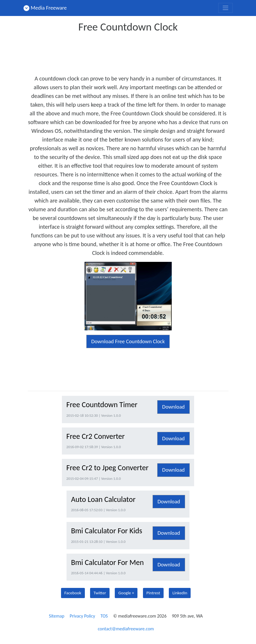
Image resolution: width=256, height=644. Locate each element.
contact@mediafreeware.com (126, 629)
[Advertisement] (134, 52)
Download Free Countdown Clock (128, 341)
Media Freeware (45, 8)
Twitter (100, 593)
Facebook (73, 593)
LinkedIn (180, 593)
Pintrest (153, 593)
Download (173, 407)
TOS (104, 616)
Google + (126, 593)
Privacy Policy (83, 616)
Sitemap (57, 616)
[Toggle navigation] (225, 8)
